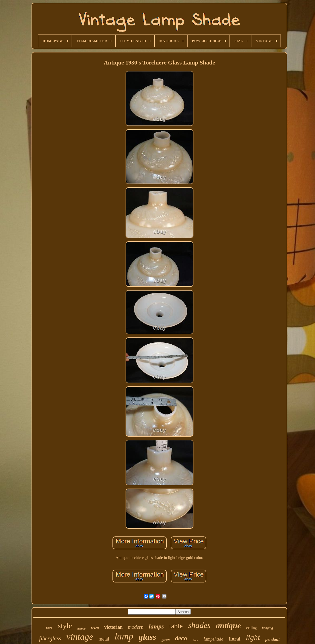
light (253, 637)
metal (104, 639)
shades (199, 625)
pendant (272, 639)
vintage (80, 637)
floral (235, 639)
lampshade (213, 639)
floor (195, 640)
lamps (156, 626)
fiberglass (50, 638)
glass (147, 637)
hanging (267, 628)
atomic (81, 628)
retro (95, 628)
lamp (124, 636)
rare (49, 628)
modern (136, 627)
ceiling (252, 628)
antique (228, 625)
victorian (113, 627)
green (166, 640)
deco (181, 638)
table (176, 626)
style (65, 626)
